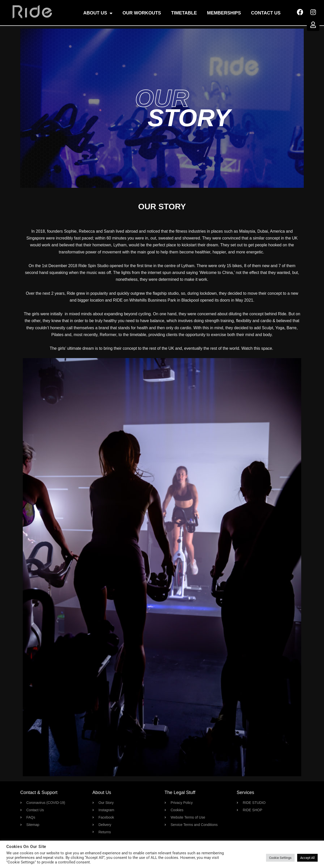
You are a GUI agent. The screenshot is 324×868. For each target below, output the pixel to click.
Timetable (184, 13)
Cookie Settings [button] (280, 858)
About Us (98, 13)
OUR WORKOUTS (142, 13)
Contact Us (266, 13)
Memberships (224, 13)
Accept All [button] (307, 858)
